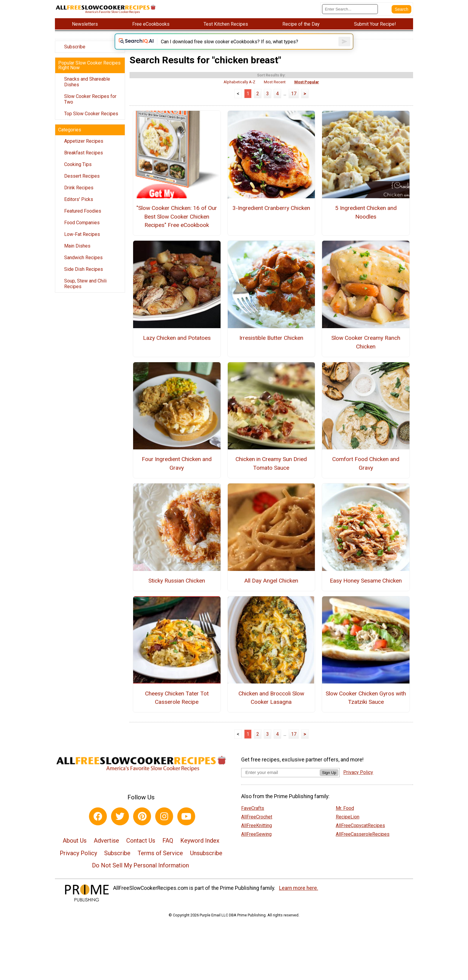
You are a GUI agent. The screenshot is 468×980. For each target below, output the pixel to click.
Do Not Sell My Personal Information (140, 874)
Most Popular (307, 91)
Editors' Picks (79, 199)
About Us (75, 850)
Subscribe (75, 47)
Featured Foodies (83, 211)
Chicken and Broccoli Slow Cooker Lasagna (271, 707)
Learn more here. (299, 897)
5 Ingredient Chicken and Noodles (366, 221)
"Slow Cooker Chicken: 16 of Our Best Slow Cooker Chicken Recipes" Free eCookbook (177, 226)
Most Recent (275, 91)
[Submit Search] (401, 9)
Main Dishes (77, 246)
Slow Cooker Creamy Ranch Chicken (366, 351)
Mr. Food (345, 817)
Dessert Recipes (82, 176)
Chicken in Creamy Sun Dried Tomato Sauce (271, 472)
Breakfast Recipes (84, 153)
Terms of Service (160, 862)
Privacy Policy (78, 862)
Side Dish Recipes (84, 269)
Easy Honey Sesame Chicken (366, 590)
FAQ (168, 850)
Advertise (106, 850)
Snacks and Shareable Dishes (87, 82)
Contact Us (141, 850)
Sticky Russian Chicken (177, 590)
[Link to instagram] (164, 825)
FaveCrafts (253, 817)
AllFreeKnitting (257, 834)
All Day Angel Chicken (271, 590)
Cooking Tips (78, 164)
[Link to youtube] (186, 825)
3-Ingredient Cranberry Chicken (271, 217)
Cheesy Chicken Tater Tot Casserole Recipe (177, 707)
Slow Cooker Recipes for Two (90, 99)
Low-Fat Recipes (82, 234)
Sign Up (329, 782)
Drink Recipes (79, 188)
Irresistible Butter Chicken (271, 347)
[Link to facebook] (98, 825)
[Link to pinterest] (142, 825)
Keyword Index (200, 850)
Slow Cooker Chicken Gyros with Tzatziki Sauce (366, 707)
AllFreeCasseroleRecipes (363, 843)
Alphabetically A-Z (239, 91)
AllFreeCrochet (257, 826)
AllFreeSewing (256, 843)
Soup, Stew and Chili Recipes (85, 284)
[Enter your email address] (280, 781)
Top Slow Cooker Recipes (91, 114)
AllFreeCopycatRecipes (360, 834)
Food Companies (82, 223)
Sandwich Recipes (83, 258)
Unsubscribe (206, 862)
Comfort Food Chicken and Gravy (366, 472)
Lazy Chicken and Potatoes (177, 347)
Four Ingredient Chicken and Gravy (177, 472)
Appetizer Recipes (84, 141)
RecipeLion (348, 826)
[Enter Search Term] (350, 9)
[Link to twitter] (120, 825)
